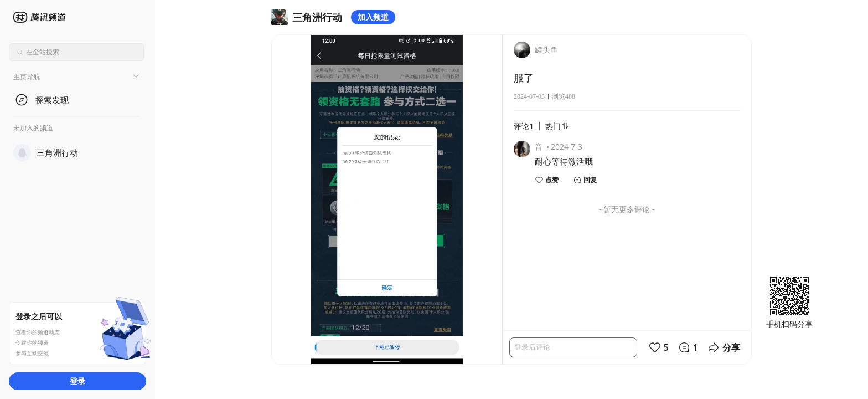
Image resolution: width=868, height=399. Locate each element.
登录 (77, 381)
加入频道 (373, 17)
